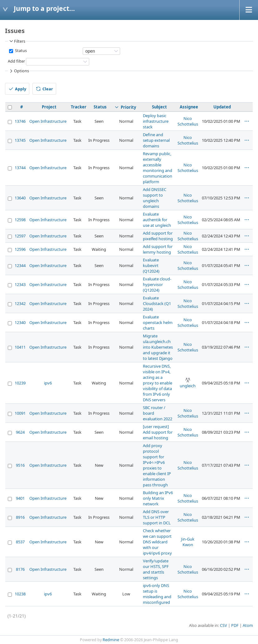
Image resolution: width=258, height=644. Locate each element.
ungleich (188, 383)
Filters (17, 41)
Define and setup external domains (156, 140)
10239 (20, 383)
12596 (20, 249)
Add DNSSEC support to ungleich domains (155, 198)
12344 (20, 265)
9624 (20, 432)
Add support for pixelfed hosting (158, 236)
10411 (20, 347)
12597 (20, 236)
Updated (222, 107)
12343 (20, 284)
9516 (20, 465)
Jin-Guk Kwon (188, 542)
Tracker (79, 107)
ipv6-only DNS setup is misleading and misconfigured (157, 594)
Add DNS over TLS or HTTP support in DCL (157, 517)
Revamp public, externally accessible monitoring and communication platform (158, 168)
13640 (20, 198)
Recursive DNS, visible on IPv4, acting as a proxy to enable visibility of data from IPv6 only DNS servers (158, 383)
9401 (20, 498)
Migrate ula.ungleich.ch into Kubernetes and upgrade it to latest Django (158, 347)
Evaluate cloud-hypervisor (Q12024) (157, 284)
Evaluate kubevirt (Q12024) (151, 265)
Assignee (189, 107)
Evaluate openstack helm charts (158, 322)
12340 (20, 322)
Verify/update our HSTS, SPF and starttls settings (156, 569)
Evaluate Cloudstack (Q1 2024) (157, 303)
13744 (20, 168)
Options (19, 71)
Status (20, 51)
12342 (20, 303)
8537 (20, 542)
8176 (20, 569)
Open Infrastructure (48, 121)
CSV (224, 625)
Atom (248, 625)
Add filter (16, 61)
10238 (20, 594)
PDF (235, 625)
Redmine (111, 640)
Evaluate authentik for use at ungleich (157, 220)
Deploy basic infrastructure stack (156, 121)
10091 (20, 413)
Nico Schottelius (188, 121)
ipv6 (48, 383)
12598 (20, 220)
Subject (159, 107)
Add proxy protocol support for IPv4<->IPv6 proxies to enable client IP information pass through (157, 465)
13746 (20, 121)
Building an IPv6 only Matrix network (158, 498)
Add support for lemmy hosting (158, 249)
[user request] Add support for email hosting (158, 432)
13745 (20, 140)
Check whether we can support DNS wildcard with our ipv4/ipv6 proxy (157, 542)
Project (49, 107)
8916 (20, 517)
